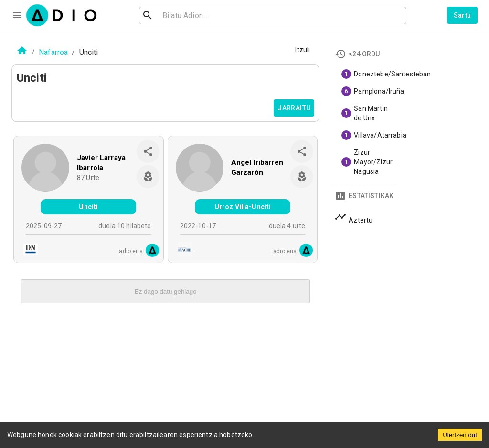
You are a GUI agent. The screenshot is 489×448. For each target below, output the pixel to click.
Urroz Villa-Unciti (243, 207)
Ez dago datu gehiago (166, 292)
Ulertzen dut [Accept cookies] (460, 435)
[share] (148, 151)
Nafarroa (53, 52)
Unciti (88, 207)
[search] (179, 16)
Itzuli (303, 50)
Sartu (462, 15)
